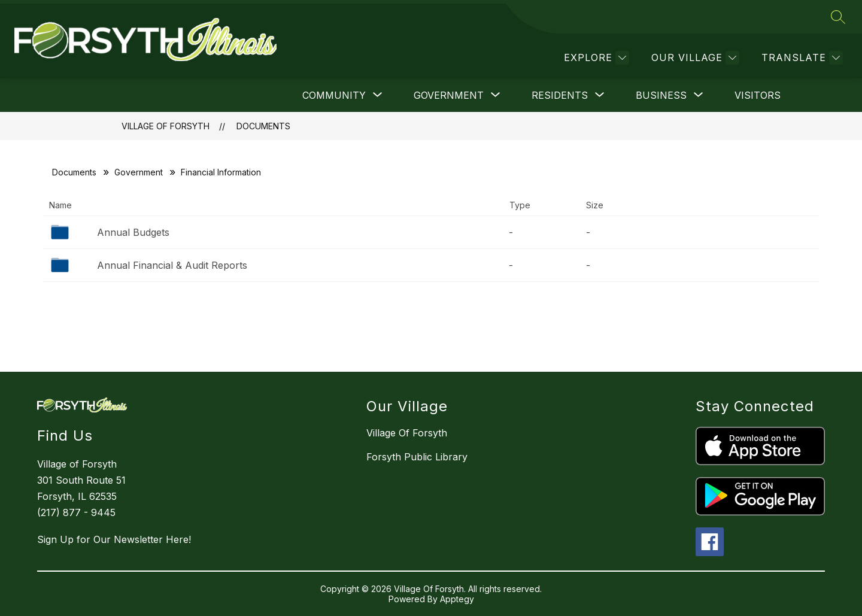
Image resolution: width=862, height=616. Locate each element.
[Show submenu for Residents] (560, 95)
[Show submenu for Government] (449, 95)
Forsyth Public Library (417, 457)
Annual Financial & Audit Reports (172, 265)
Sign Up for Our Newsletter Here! (114, 539)
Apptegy (457, 599)
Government (139, 172)
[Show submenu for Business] (661, 95)
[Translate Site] (801, 58)
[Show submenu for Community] (334, 95)
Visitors (758, 95)
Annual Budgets (133, 232)
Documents (263, 126)
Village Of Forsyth (166, 126)
